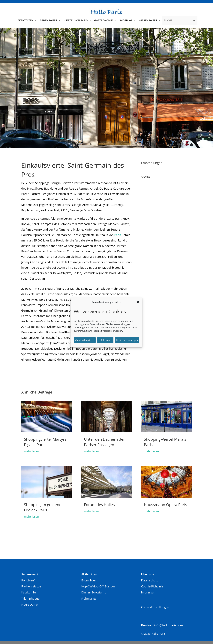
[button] (138, 302)
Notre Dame (29, 605)
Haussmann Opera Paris (165, 505)
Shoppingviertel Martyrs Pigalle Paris (45, 442)
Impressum (149, 592)
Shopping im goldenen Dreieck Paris (44, 507)
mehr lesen (31, 451)
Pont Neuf (28, 580)
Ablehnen (105, 340)
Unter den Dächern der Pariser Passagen (104, 442)
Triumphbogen (31, 599)
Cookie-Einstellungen (155, 607)
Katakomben (30, 592)
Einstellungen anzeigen (127, 340)
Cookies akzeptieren (85, 340)
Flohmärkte (89, 599)
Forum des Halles (99, 505)
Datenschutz (149, 580)
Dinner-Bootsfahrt (93, 592)
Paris (118, 235)
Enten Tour (89, 580)
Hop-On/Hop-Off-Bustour (98, 586)
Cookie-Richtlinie (152, 586)
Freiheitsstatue (31, 586)
